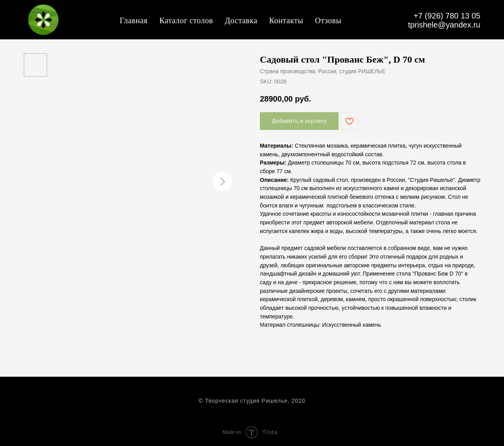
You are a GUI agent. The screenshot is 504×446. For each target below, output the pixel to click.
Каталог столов (186, 20)
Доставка (241, 20)
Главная (134, 20)
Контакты (286, 20)
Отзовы (328, 20)
